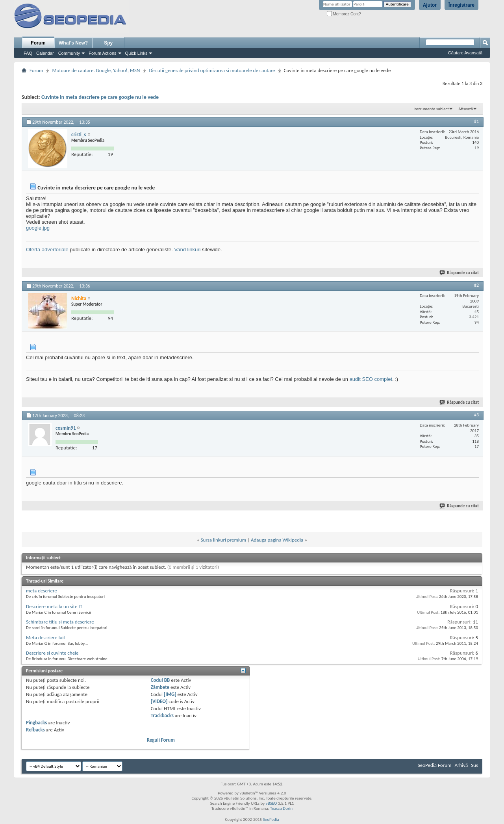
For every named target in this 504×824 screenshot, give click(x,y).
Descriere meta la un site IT (54, 606)
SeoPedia (271, 819)
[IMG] (170, 694)
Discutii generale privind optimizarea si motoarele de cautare (212, 70)
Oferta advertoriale (47, 250)
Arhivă (461, 765)
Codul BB (160, 680)
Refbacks (35, 730)
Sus (474, 765)
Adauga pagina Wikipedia (277, 540)
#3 (476, 415)
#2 (476, 285)
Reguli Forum (161, 740)
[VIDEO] (159, 701)
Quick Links (136, 53)
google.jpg (38, 228)
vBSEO (271, 803)
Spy (108, 43)
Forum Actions (102, 53)
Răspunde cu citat (460, 273)
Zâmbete (160, 687)
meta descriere (42, 591)
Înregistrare (461, 5)
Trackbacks (162, 715)
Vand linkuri (188, 250)
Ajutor (430, 5)
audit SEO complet (371, 379)
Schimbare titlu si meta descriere (60, 622)
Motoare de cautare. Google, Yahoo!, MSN (96, 70)
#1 (476, 121)
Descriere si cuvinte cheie (52, 653)
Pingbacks (36, 723)
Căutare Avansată (465, 53)
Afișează (466, 109)
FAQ (28, 53)
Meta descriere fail (45, 637)
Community (69, 53)
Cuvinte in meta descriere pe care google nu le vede (100, 97)
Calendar (45, 53)
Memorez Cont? (344, 14)
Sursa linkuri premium (223, 540)
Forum (38, 43)
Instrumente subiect (431, 109)
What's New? (73, 43)
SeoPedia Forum (435, 765)
